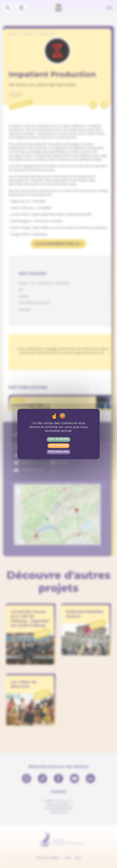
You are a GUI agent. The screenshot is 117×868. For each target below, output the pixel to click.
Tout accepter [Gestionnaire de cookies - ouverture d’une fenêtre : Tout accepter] (58, 439)
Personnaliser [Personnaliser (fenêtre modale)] (58, 452)
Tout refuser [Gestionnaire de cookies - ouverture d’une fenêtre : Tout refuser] (58, 445)
